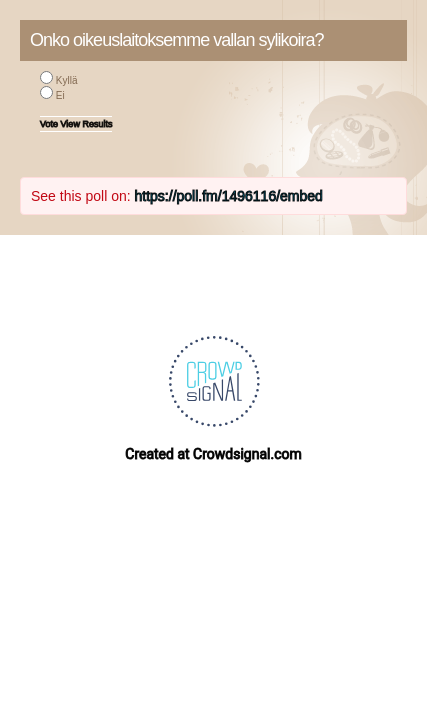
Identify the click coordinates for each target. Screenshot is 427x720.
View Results (87, 124)
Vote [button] (50, 124)
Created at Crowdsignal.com (213, 454)
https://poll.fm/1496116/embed (229, 196)
